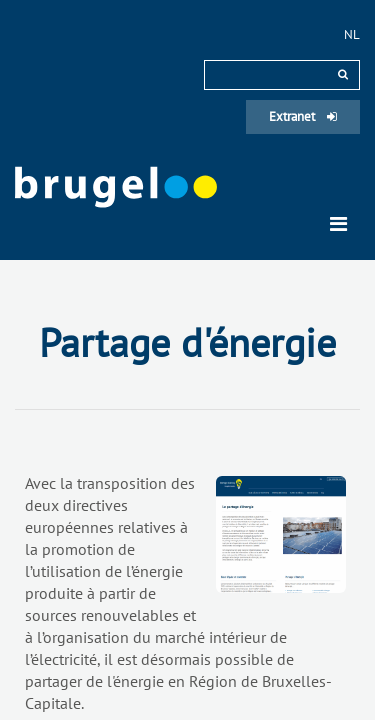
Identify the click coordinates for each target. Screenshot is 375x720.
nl (352, 34)
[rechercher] (343, 74)
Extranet (303, 116)
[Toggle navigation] (338, 224)
